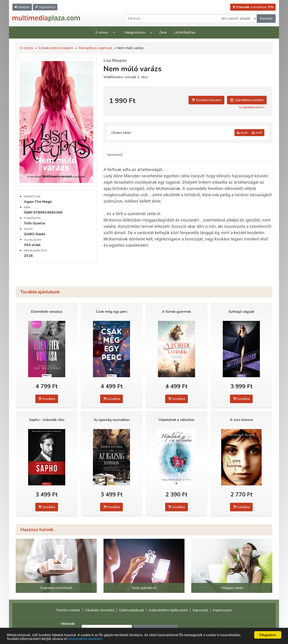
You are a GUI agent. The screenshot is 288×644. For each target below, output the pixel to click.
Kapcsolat (200, 610)
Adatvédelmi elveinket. (85, 639)
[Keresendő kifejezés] (171, 18)
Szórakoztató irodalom (56, 48)
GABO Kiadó (35, 234)
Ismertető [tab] (115, 155)
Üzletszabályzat (132, 610)
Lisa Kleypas (115, 60)
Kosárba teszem (206, 100)
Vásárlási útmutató (100, 610)
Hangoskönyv (135, 32)
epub (242, 133)
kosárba (47, 399)
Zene (163, 32)
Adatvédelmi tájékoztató (168, 610)
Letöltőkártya (184, 32)
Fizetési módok (68, 610)
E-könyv (102, 32)
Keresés (266, 18)
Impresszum (222, 610)
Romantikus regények (96, 48)
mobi (257, 133)
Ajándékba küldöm (247, 100)
